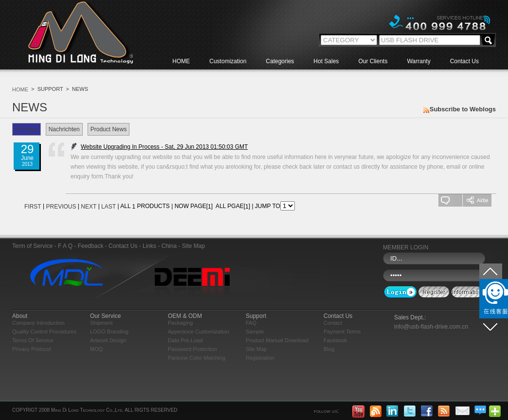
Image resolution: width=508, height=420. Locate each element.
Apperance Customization (199, 332)
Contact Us (464, 61)
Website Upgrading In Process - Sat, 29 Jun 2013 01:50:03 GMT (157, 147)
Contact (333, 323)
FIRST (33, 207)
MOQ (96, 349)
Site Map (256, 349)
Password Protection (192, 349)
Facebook (335, 340)
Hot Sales (326, 61)
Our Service (105, 316)
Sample (255, 332)
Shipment (101, 323)
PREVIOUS (61, 207)
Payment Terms (342, 332)
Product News (109, 129)
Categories (280, 61)
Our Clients (373, 61)
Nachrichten (64, 129)
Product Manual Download (277, 340)
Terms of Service (33, 340)
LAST (109, 207)
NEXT (89, 207)
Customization (228, 61)
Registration (260, 358)
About (20, 316)
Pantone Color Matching (197, 358)
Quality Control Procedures (44, 332)
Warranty (418, 61)
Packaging (180, 323)
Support (256, 316)
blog (329, 349)
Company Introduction (38, 323)
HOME (181, 61)
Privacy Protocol (31, 349)
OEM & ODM (185, 316)
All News (27, 129)
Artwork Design (108, 340)
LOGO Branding (109, 332)
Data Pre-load (185, 340)
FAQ (251, 323)
